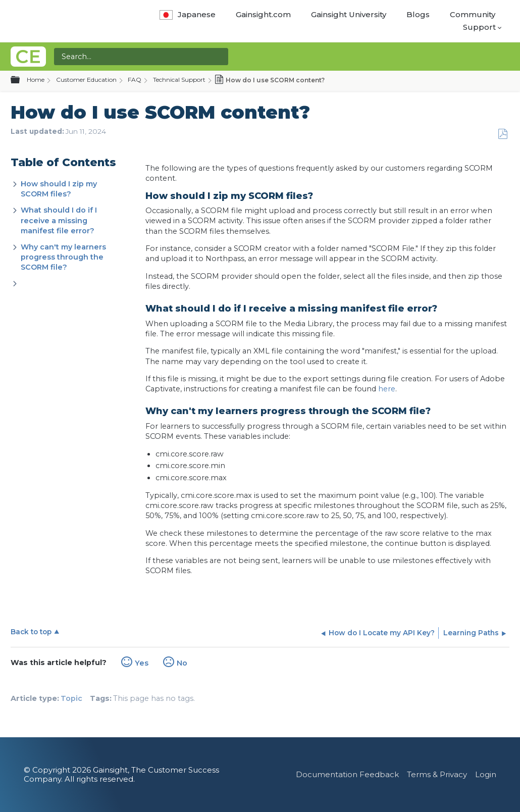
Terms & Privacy (437, 774)
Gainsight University (349, 14)
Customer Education (86, 80)
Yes (142, 663)
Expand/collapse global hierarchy (21, 80)
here (387, 389)
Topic (71, 698)
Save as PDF (503, 134)
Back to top (31, 632)
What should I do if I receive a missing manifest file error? (59, 220)
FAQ (135, 80)
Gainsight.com (263, 14)
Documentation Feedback (347, 774)
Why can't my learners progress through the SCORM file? (63, 257)
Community (473, 14)
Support (479, 27)
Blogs (418, 14)
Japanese (188, 14)
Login (486, 774)
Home (36, 80)
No (182, 663)
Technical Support (179, 80)
